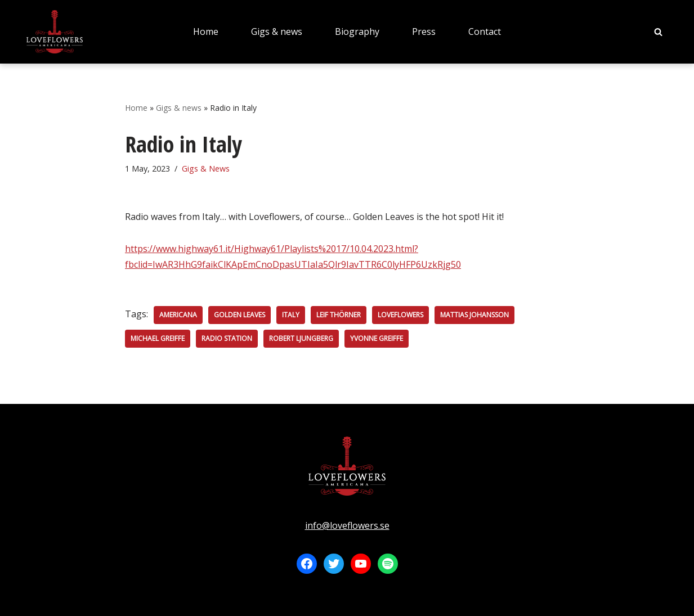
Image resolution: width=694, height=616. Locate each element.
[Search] (658, 32)
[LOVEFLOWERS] (55, 32)
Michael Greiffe (158, 338)
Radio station (227, 338)
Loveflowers (400, 315)
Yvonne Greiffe (377, 338)
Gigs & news (277, 32)
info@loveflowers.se (347, 525)
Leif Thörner (339, 315)
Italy (291, 315)
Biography (357, 32)
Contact (485, 32)
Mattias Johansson (474, 315)
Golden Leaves (239, 315)
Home (206, 32)
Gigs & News (206, 168)
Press (424, 32)
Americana (178, 315)
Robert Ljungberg (301, 338)
